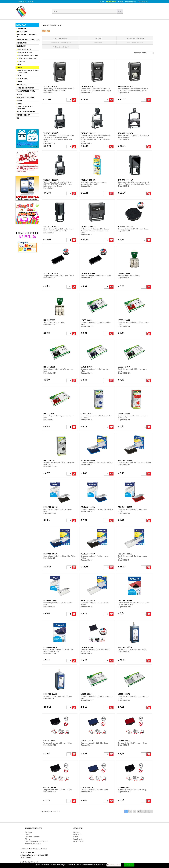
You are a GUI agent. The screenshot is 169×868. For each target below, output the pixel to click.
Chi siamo (28, 832)
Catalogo (76, 832)
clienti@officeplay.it (31, 862)
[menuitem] (131, 2)
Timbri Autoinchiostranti (61, 47)
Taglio (20, 64)
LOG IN (31, 2)
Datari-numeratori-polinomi (135, 39)
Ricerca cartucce (130, 2)
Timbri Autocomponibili (135, 43)
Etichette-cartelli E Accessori (27, 58)
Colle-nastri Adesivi (24, 49)
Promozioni (111, 2)
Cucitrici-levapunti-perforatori (28, 55)
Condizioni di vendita (32, 837)
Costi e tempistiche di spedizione (36, 841)
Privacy (27, 839)
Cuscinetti (98, 39)
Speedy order (78, 839)
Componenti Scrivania (25, 52)
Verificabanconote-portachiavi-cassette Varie (28, 71)
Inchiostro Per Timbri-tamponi (61, 43)
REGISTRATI (23, 2)
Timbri (20, 67)
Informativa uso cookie (33, 843)
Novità (121, 2)
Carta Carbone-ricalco (61, 39)
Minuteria (21, 61)
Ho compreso (129, 865)
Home (102, 2)
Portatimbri (98, 43)
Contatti (28, 834)
